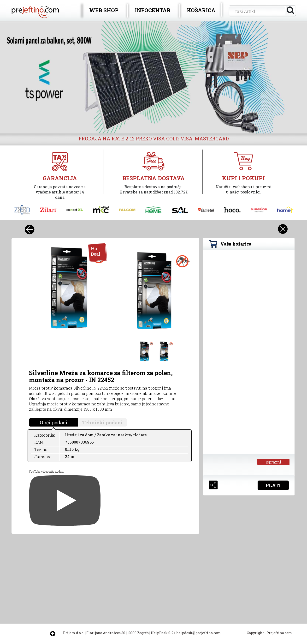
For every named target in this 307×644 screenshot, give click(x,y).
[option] (153, 77)
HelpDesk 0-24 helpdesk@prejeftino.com (186, 633)
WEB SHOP (104, 10)
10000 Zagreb (138, 633)
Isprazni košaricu (274, 462)
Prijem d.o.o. (74, 633)
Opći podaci (53, 422)
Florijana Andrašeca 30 (106, 633)
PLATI (273, 485)
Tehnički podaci (102, 422)
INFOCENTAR (153, 10)
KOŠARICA (201, 10)
